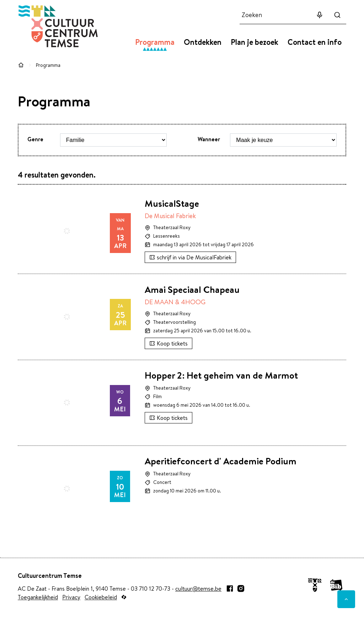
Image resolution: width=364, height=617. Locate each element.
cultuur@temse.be (198, 589)
